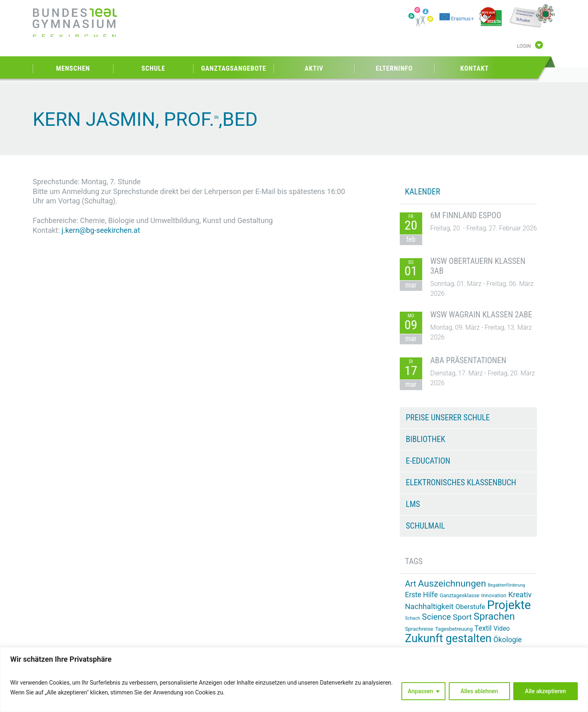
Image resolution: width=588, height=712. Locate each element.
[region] (294, 680)
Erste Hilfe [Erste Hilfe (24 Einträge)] (421, 595)
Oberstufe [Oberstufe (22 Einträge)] (470, 607)
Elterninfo (394, 68)
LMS (413, 504)
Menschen (73, 68)
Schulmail (425, 526)
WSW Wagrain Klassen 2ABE (481, 315)
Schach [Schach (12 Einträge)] (413, 618)
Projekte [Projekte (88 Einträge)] (509, 605)
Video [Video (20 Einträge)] (501, 628)
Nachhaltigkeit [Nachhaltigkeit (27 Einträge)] (429, 607)
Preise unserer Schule (448, 417)
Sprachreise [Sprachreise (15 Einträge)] (419, 629)
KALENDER (423, 192)
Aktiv (314, 68)
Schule (153, 68)
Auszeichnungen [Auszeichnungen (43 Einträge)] (452, 584)
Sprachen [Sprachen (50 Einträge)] (494, 616)
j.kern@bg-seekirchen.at (101, 230)
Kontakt (474, 68)
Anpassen (421, 691)
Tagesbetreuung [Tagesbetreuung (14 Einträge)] (454, 629)
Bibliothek (426, 439)
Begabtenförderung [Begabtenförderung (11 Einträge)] (507, 585)
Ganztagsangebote (234, 68)
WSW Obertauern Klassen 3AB (478, 266)
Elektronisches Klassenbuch (461, 482)
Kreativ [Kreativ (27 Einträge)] (520, 595)
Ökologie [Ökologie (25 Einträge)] (507, 640)
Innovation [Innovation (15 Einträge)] (494, 595)
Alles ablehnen (479, 691)
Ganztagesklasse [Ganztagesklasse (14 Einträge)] (460, 595)
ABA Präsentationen (468, 360)
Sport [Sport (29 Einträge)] (462, 617)
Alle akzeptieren (546, 691)
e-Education (428, 461)
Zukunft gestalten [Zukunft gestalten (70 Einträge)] (448, 638)
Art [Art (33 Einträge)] (411, 584)
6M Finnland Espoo (466, 215)
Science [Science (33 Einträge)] (436, 617)
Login (524, 46)
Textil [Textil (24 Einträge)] (483, 628)
